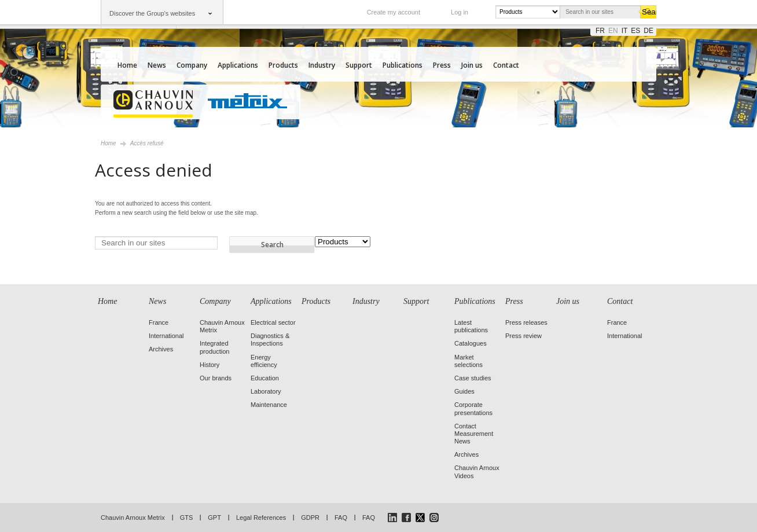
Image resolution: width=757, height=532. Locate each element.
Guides (464, 391)
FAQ (341, 518)
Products (283, 65)
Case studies (473, 378)
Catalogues (471, 343)
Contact (506, 65)
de (648, 31)
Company (192, 65)
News (157, 65)
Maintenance (269, 405)
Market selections (468, 361)
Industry (322, 65)
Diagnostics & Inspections (270, 340)
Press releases (526, 322)
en (613, 31)
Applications (238, 65)
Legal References (261, 518)
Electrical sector (273, 322)
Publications (403, 65)
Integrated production (214, 347)
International (166, 336)
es (635, 31)
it (625, 31)
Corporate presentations (473, 408)
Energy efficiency (264, 361)
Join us (472, 65)
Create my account (394, 12)
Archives (161, 349)
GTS (187, 518)
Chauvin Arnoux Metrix (133, 518)
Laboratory (266, 391)
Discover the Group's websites (152, 13)
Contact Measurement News (474, 434)
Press (442, 65)
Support (359, 65)
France (159, 322)
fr (600, 31)
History (210, 365)
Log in (460, 12)
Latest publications (471, 326)
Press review (523, 336)
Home (127, 65)
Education (265, 378)
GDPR (310, 518)
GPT (214, 518)
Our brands (216, 378)
